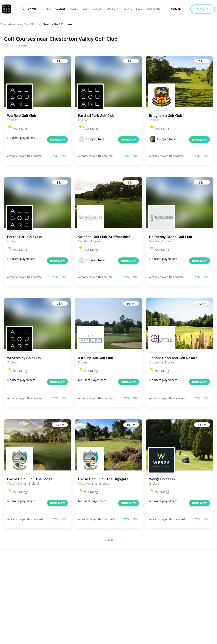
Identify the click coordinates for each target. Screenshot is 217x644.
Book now (57, 140)
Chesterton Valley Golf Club (20, 24)
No (64, 156)
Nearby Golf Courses (57, 24)
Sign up (203, 9)
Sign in (176, 9)
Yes (55, 156)
